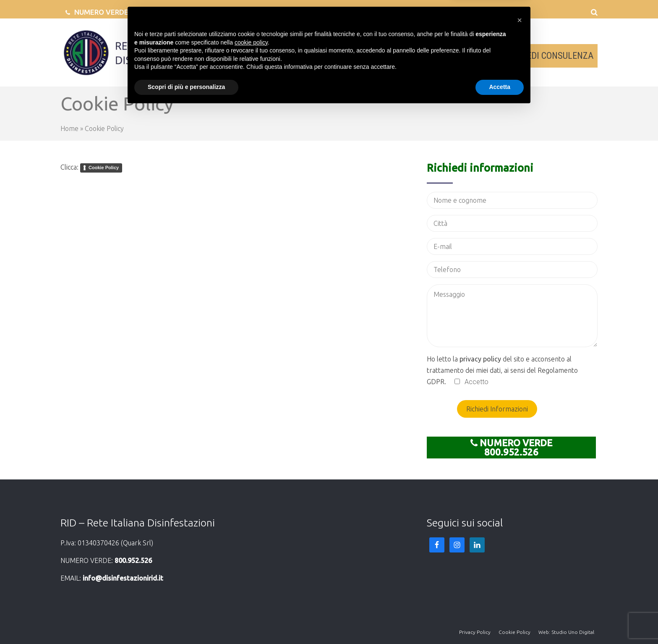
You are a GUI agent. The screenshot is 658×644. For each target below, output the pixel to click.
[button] (520, 554)
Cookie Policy (104, 168)
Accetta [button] (500, 621)
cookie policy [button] (251, 576)
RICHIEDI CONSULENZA (550, 56)
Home (69, 128)
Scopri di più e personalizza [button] (186, 621)
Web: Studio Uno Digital (566, 632)
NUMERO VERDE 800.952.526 (123, 12)
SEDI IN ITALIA (433, 56)
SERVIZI (378, 56)
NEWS (483, 56)
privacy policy (480, 359)
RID (300, 56)
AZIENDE (335, 56)
